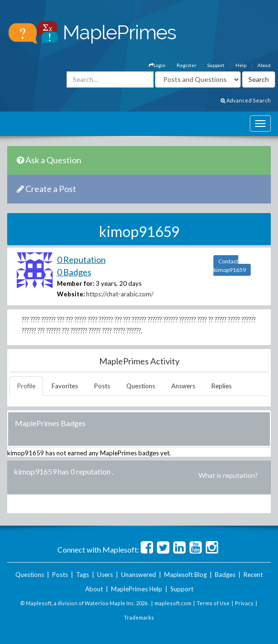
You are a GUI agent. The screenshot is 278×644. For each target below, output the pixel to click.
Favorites (65, 386)
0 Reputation (81, 260)
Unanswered (139, 575)
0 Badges (74, 272)
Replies (222, 386)
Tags (83, 575)
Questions (141, 386)
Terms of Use (213, 603)
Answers (183, 386)
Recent (253, 575)
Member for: (76, 283)
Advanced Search (246, 100)
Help (241, 65)
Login (157, 65)
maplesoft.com (173, 603)
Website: (71, 294)
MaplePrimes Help (137, 589)
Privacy (244, 603)
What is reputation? (228, 475)
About (264, 65)
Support (216, 65)
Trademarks (139, 617)
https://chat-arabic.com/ (120, 294)
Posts (102, 386)
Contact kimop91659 (230, 266)
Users (105, 575)
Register (186, 65)
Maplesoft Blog (185, 575)
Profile (26, 386)
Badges (225, 575)
